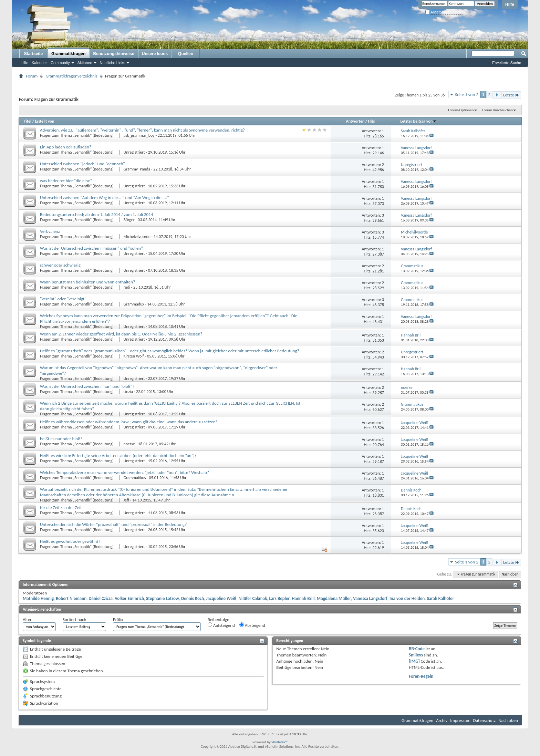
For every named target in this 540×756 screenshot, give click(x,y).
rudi (127, 287)
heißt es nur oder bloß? (61, 439)
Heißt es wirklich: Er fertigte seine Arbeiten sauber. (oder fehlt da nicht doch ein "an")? (118, 455)
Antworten (355, 121)
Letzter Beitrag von (419, 121)
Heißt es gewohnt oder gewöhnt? (70, 541)
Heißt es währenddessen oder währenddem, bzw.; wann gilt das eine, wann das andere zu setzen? (129, 422)
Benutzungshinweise (113, 54)
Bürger (129, 220)
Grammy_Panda (137, 169)
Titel (28, 121)
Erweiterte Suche (507, 63)
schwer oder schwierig (60, 265)
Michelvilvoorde (137, 237)
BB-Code (417, 649)
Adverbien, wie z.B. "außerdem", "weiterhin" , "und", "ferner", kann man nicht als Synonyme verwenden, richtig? (142, 130)
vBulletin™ (279, 742)
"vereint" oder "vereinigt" (63, 299)
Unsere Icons (155, 54)
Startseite (34, 54)
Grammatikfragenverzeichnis (71, 76)
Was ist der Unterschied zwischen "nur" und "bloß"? (87, 386)
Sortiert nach (74, 619)
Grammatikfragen (68, 54)
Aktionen (85, 63)
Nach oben (510, 574)
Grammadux (134, 304)
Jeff (126, 500)
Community (60, 63)
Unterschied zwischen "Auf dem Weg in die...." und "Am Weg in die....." (104, 198)
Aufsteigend (221, 625)
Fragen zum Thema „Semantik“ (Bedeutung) (77, 135)
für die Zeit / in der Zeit (61, 508)
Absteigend (252, 625)
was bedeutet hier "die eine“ (66, 181)
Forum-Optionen (461, 110)
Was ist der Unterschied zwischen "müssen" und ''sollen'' (91, 248)
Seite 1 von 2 (467, 95)
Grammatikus (134, 478)
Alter (27, 619)
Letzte (511, 95)
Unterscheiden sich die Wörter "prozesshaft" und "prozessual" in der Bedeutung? (113, 524)
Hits (371, 121)
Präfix (118, 619)
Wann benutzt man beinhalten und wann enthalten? (87, 282)
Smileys (416, 655)
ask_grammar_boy (139, 135)
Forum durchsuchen (497, 110)
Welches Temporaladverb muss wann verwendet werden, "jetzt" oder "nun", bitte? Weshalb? (124, 472)
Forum (32, 76)
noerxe (129, 444)
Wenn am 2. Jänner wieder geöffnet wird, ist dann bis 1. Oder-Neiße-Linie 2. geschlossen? (121, 334)
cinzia (128, 392)
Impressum (460, 720)
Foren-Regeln (421, 676)
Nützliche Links (113, 63)
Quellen (186, 54)
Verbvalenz (50, 231)
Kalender (39, 63)
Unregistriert (134, 152)
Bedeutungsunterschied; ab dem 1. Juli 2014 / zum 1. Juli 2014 (96, 214)
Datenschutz (484, 720)
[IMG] (414, 661)
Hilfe (510, 4)
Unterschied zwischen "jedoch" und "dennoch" (82, 164)
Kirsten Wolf (133, 356)
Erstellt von (44, 121)
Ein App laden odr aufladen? (66, 147)
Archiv (442, 720)
